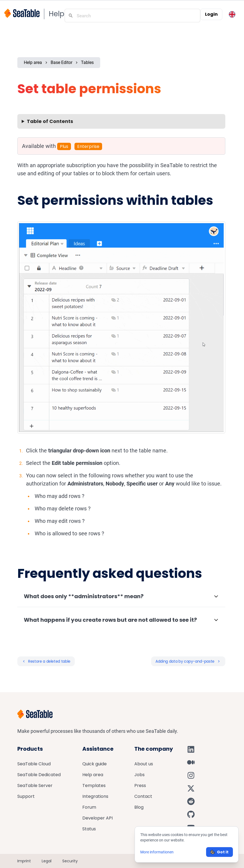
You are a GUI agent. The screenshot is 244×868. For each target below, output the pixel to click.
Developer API (97, 818)
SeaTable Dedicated (39, 775)
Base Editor (61, 62)
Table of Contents (50, 121)
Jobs (139, 775)
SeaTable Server (35, 786)
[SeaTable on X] (191, 788)
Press (140, 786)
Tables (87, 62)
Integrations (95, 796)
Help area (33, 62)
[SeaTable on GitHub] (191, 814)
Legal (47, 861)
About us (144, 764)
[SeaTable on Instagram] (191, 775)
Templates (94, 786)
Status (89, 829)
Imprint (24, 861)
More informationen (157, 852)
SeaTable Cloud (34, 764)
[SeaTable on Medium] (191, 762)
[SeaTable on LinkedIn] (191, 749)
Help (57, 14)
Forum (89, 807)
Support (26, 796)
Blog (139, 807)
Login (211, 14)
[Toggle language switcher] (232, 14)
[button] (121, 596)
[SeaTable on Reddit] (191, 801)
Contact (143, 796)
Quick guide (95, 764)
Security (70, 861)
